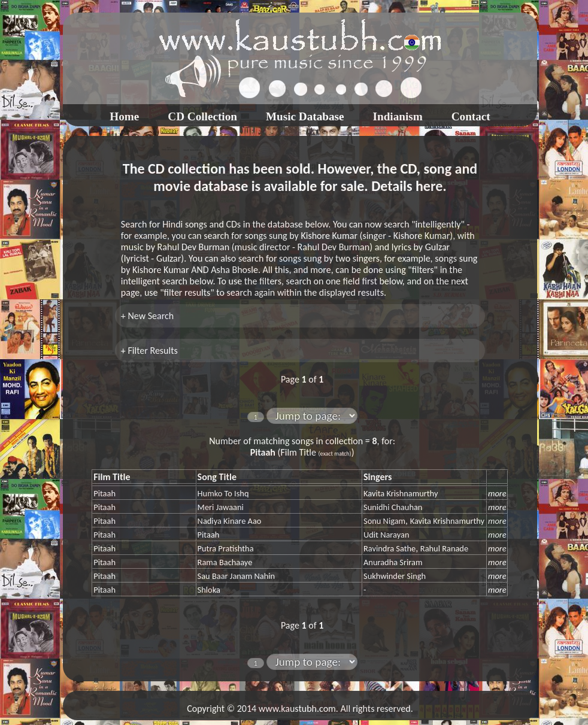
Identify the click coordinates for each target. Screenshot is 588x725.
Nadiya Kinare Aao (230, 521)
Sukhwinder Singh (395, 576)
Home (124, 116)
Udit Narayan (386, 535)
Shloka (209, 590)
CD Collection (202, 116)
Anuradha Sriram (393, 562)
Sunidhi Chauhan (393, 507)
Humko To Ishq (223, 493)
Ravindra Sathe (390, 548)
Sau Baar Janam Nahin (237, 576)
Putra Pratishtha (226, 548)
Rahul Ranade (444, 548)
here (429, 186)
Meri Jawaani (221, 507)
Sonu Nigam (384, 521)
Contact (471, 116)
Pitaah (104, 493)
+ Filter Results (149, 351)
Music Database (305, 116)
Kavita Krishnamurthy (401, 493)
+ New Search (147, 316)
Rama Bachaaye (225, 562)
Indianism (398, 116)
